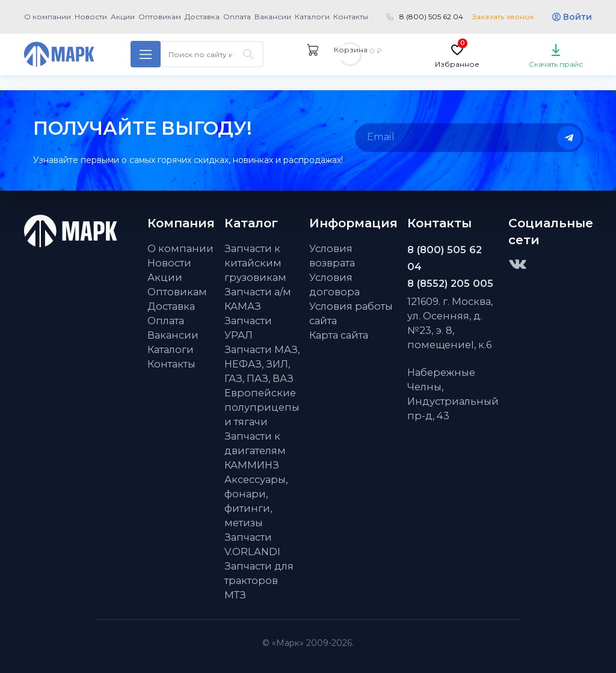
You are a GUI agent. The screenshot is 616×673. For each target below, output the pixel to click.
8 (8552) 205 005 (450, 283)
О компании (48, 17)
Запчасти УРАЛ (248, 328)
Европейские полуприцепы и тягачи (262, 407)
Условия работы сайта (351, 313)
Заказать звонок (503, 17)
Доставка (202, 17)
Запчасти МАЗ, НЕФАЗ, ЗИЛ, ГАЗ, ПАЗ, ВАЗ (262, 364)
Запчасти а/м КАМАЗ (258, 299)
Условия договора (334, 284)
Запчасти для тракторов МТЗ (259, 580)
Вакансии (273, 17)
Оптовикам (160, 17)
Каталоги (312, 17)
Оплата (237, 17)
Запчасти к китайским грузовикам (255, 263)
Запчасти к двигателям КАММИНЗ (255, 450)
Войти (577, 17)
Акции (123, 17)
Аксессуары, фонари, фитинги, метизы (256, 501)
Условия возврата (332, 256)
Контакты (351, 17)
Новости (91, 17)
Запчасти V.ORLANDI (252, 544)
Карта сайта (339, 335)
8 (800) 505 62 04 (431, 17)
